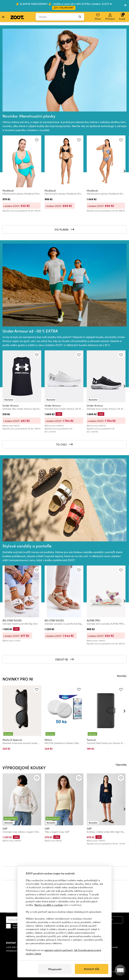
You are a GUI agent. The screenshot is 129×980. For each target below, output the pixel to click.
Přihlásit (110, 17)
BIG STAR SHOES (12, 620)
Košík (122, 16)
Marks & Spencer (12, 740)
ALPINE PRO (93, 620)
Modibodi (8, 191)
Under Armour (11, 405)
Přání (98, 17)
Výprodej (121, 764)
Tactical (91, 740)
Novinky (122, 676)
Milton (48, 740)
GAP (5, 828)
